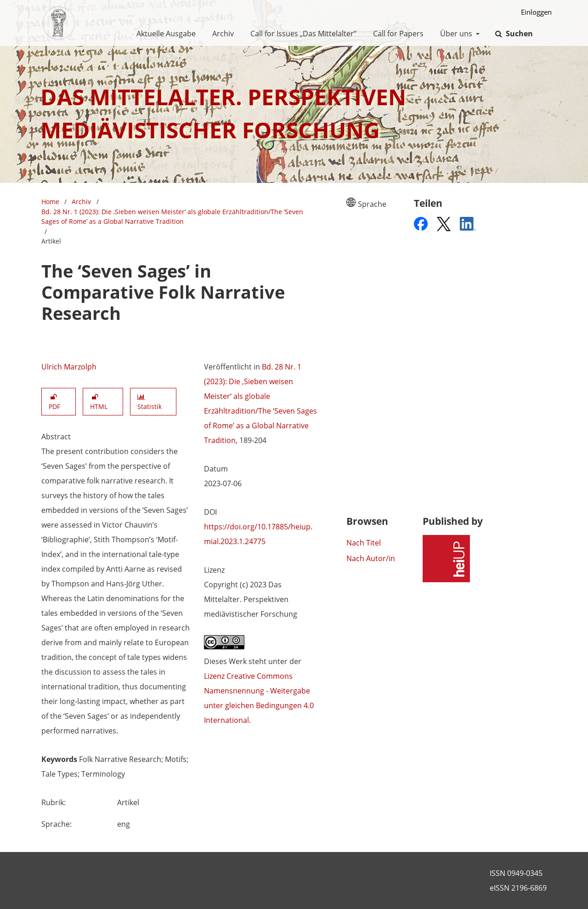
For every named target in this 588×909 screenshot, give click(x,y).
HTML (99, 402)
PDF (54, 402)
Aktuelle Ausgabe (164, 34)
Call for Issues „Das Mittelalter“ (302, 34)
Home (50, 202)
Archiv (221, 34)
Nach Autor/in (371, 558)
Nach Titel (364, 543)
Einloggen (533, 12)
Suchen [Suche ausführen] (518, 34)
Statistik (150, 403)
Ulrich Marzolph (69, 367)
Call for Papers (396, 34)
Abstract (56, 437)
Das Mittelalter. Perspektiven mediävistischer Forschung (223, 113)
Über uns (455, 34)
